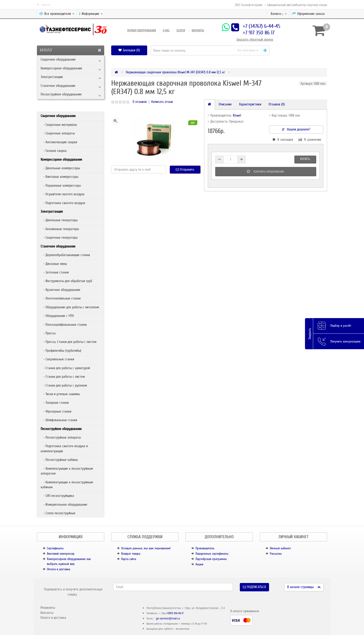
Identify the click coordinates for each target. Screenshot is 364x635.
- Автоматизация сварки (59, 142)
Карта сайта (129, 559)
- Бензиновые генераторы (60, 229)
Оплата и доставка (58, 569)
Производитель (205, 548)
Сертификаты (55, 548)
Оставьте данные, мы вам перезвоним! (146, 548)
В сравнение (310, 140)
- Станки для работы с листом (63, 377)
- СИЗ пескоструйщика (57, 496)
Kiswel (237, 115)
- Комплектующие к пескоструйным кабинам (67, 485)
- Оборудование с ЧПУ (57, 316)
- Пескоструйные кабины (59, 460)
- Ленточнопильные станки (61, 298)
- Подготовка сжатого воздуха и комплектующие (64, 448)
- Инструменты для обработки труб (66, 281)
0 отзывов (140, 102)
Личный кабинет (280, 548)
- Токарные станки (55, 403)
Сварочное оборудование (58, 59)
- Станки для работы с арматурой (65, 368)
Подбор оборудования (142, 30)
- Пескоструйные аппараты (61, 437)
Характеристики (250, 104)
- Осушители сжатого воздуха (63, 194)
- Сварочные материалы (59, 125)
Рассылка (276, 554)
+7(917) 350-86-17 (175, 613)
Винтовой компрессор (61, 554)
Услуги (181, 30)
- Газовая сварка (54, 151)
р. (279, 14)
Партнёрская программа (211, 559)
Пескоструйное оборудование (61, 94)
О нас (166, 30)
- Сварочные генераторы (59, 238)
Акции (199, 564)
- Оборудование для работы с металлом (70, 307)
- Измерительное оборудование (64, 505)
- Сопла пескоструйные (58, 513)
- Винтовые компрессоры (59, 177)
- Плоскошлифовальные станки (64, 325)
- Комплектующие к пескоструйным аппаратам (67, 471)
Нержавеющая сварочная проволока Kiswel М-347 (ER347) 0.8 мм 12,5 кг (175, 72)
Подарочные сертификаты (212, 554)
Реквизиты (48, 608)
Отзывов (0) (277, 104)
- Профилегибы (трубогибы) (61, 351)
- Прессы (48, 333)
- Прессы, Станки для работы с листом (68, 342)
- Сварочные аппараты (58, 133)
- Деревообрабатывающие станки (65, 255)
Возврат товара (131, 554)
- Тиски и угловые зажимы (60, 394)
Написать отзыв (162, 102)
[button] (300, 50)
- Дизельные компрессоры (60, 168)
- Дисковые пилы (54, 264)
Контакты (198, 30)
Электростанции (52, 77)
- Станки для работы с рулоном (64, 385)
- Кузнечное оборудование (60, 290)
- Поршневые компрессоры (61, 186)
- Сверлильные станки (57, 359)
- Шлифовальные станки (59, 420)
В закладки (283, 140)
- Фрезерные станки (56, 411)
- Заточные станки (55, 272)
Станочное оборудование (58, 86)
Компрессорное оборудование (61, 68)
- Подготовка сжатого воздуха (63, 203)
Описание (225, 104)
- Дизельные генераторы (59, 220)
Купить (305, 159)
